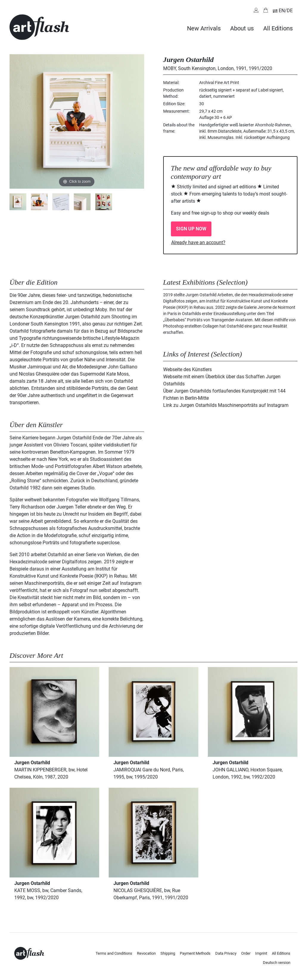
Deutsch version (277, 963)
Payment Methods (195, 953)
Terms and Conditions (114, 953)
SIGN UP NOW (191, 229)
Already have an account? (198, 242)
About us (242, 28)
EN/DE (286, 11)
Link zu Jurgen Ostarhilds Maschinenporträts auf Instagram (226, 405)
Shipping (168, 953)
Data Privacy (226, 953)
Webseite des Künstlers (187, 369)
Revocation (146, 953)
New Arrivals (204, 28)
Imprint (261, 953)
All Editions (278, 28)
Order (246, 953)
